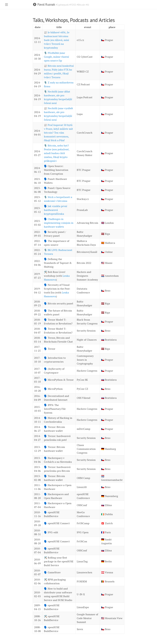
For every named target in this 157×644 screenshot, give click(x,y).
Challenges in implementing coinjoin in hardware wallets (59, 223)
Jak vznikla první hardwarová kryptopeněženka (56, 210)
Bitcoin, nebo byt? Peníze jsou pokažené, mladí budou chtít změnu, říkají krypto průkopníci (57, 153)
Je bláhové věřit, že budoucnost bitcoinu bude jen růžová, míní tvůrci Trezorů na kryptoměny (57, 40)
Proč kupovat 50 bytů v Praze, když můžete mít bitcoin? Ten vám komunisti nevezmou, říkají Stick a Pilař (58, 133)
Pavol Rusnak (46, 4)
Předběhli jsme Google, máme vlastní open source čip (56, 57)
